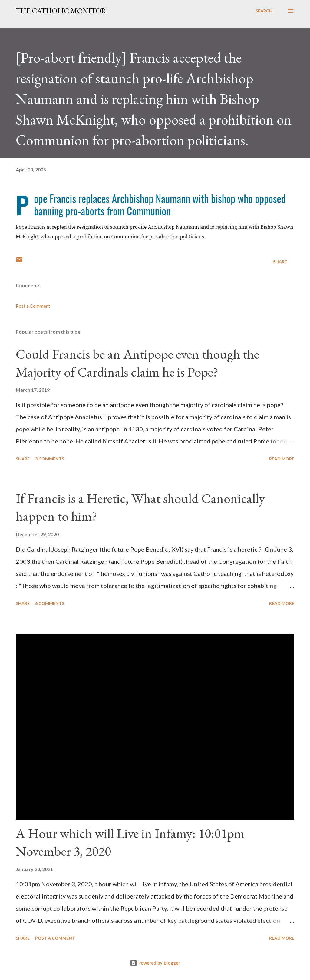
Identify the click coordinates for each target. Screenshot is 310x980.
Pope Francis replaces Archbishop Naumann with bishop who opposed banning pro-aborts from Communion (160, 204)
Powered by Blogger (155, 963)
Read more (282, 459)
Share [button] (280, 262)
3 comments (50, 459)
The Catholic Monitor (61, 11)
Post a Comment (33, 306)
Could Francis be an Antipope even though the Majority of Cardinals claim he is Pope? (137, 363)
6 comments (50, 603)
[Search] (264, 11)
